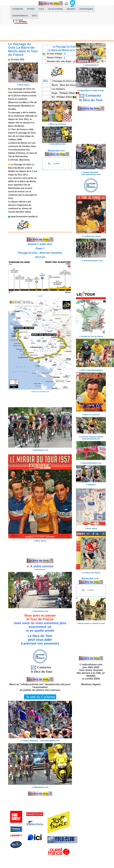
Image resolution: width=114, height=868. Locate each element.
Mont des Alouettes (70, 85)
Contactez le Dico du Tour (40, 669)
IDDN (97, 679)
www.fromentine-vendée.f (23, 217)
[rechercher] (57, 164)
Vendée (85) (17, 59)
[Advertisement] (57, 33)
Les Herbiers (58, 89)
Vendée (12, 109)
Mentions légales (91, 684)
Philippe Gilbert (68, 93)
